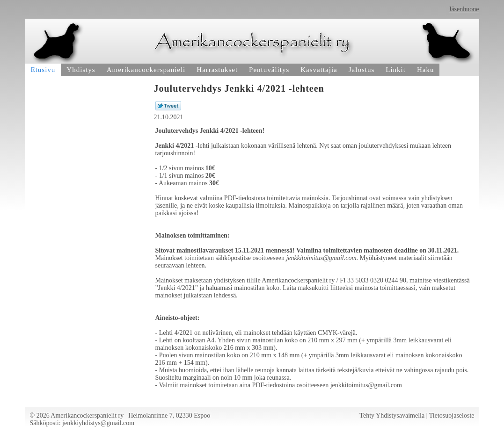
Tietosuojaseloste (452, 416)
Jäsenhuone (464, 9)
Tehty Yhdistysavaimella (392, 416)
